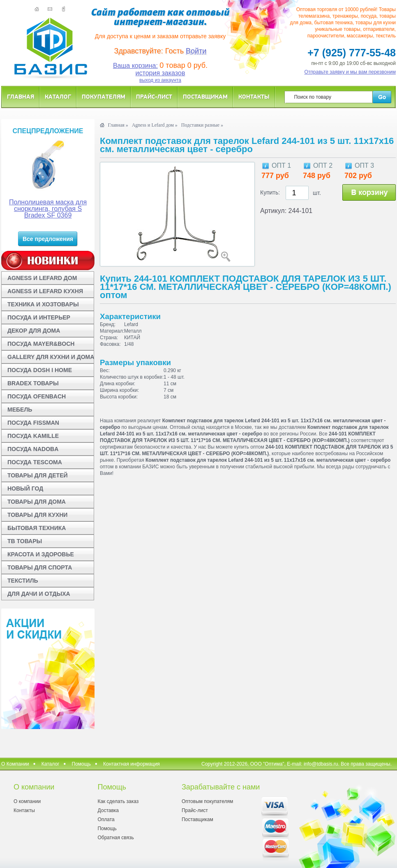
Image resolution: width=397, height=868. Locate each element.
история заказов (160, 73)
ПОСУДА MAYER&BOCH (41, 344)
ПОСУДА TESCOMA (35, 462)
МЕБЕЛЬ (20, 410)
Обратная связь (115, 838)
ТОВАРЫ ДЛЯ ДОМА (37, 502)
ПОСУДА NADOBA (33, 449)
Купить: (270, 192)
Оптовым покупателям (207, 801)
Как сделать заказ (118, 801)
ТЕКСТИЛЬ (23, 581)
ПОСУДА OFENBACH (37, 396)
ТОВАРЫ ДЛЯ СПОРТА (40, 567)
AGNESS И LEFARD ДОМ (42, 278)
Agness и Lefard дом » (155, 125)
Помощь (81, 764)
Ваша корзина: (135, 66)
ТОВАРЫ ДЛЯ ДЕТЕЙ (38, 475)
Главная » (118, 125)
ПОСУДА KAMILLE (33, 436)
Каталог (58, 96)
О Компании (15, 764)
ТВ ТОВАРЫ (25, 541)
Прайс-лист (154, 96)
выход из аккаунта (160, 80)
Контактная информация (132, 764)
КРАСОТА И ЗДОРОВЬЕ (41, 554)
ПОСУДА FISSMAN (33, 423)
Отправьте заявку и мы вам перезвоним (350, 72)
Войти (196, 51)
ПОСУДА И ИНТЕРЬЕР (39, 317)
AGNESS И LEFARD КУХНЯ (45, 291)
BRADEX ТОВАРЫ (33, 383)
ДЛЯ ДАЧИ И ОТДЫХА (39, 594)
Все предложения (48, 239)
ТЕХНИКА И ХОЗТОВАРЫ (43, 304)
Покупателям (104, 96)
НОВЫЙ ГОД (25, 488)
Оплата (106, 819)
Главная (21, 96)
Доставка (108, 810)
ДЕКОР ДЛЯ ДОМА (34, 331)
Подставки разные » (202, 125)
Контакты (254, 96)
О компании (27, 801)
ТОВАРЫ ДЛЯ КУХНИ (37, 515)
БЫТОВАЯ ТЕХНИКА (37, 528)
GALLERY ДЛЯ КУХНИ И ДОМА (51, 357)
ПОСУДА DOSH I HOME (40, 370)
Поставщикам (205, 96)
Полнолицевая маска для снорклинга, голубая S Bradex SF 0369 (48, 209)
